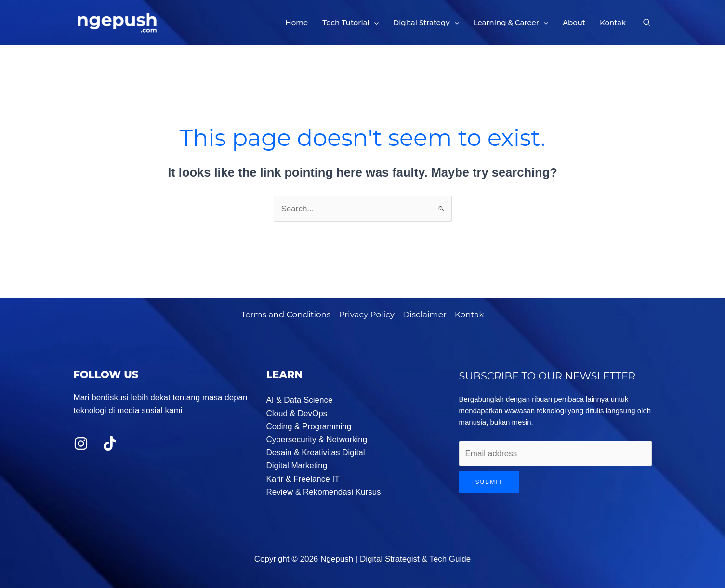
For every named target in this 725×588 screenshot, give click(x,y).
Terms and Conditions (286, 314)
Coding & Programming (309, 426)
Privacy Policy (367, 314)
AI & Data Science (300, 400)
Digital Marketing (297, 465)
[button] (374, 23)
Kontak (469, 314)
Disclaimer (425, 314)
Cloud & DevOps (297, 413)
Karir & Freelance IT (303, 479)
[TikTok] (110, 444)
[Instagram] (81, 444)
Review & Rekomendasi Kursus (324, 492)
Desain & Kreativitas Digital (316, 452)
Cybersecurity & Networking (317, 439)
